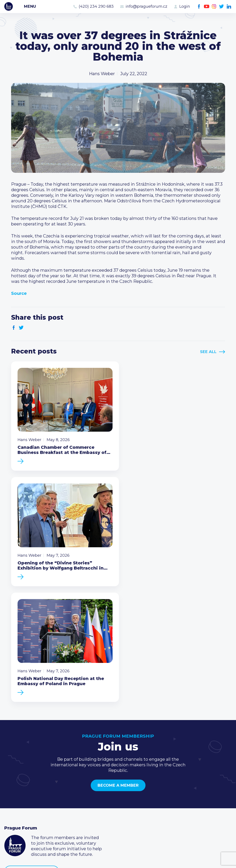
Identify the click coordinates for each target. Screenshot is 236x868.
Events (12, 789)
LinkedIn (229, 7)
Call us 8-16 (170, 782)
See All (208, 352)
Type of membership (104, 789)
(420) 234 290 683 (96, 6)
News (10, 782)
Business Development (29, 802)
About (11, 816)
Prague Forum (9, 6)
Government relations (27, 809)
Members (14, 795)
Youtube (207, 7)
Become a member (118, 664)
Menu (30, 6)
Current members (101, 782)
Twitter (222, 7)
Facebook (199, 7)
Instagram (214, 7)
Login (185, 6)
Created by (118, 860)
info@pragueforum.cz (146, 6)
